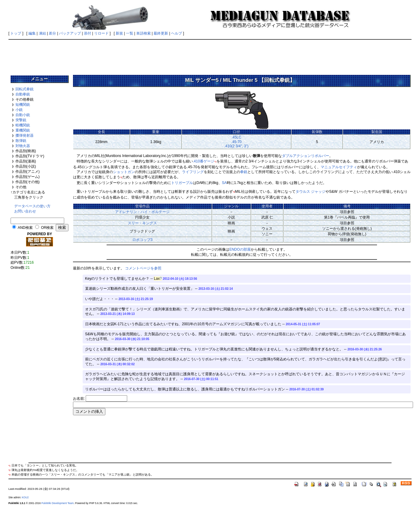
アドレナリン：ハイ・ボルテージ (142, 212)
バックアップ (70, 33)
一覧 (130, 33)
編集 (32, 33)
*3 (234, 192)
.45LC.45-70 (236, 139)
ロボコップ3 (142, 240)
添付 (88, 33)
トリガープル (182, 183)
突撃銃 (21, 120)
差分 (52, 33)
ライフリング (193, 172)
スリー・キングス (142, 223)
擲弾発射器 (25, 135)
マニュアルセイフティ (339, 167)
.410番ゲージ (204, 161)
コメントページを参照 (143, 268)
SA (224, 183)
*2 (121, 177)
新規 (119, 33)
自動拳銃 (23, 94)
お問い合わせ (25, 211)
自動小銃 (23, 115)
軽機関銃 (23, 125)
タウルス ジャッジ (311, 192)
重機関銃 (23, 130)
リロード (101, 33)
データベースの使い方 (32, 206)
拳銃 (244, 172)
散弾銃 (21, 141)
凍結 (42, 33)
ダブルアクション (296, 156)
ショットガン (124, 172)
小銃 (19, 110)
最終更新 (161, 33)
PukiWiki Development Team (58, 503)
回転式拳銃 (25, 89)
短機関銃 (23, 105)
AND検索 (25, 228)
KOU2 (25, 497)
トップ (16, 33)
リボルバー (320, 156)
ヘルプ (177, 33)
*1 (215, 162)
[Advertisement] (210, 55)
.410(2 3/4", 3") (236, 146)
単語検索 (144, 33)
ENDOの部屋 (240, 249)
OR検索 (47, 228)
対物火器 (23, 146)
